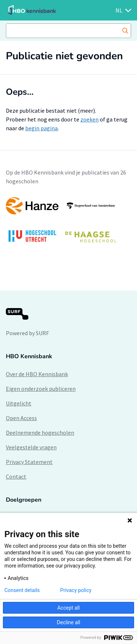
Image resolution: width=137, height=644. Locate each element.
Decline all (69, 622)
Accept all (69, 608)
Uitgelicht (19, 403)
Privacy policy (76, 590)
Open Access (21, 418)
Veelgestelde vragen (31, 447)
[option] (68, 223)
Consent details (22, 590)
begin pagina (41, 128)
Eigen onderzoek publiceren (41, 389)
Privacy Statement (29, 462)
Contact (16, 476)
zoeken (90, 119)
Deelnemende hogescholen (40, 433)
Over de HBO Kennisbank (37, 374)
